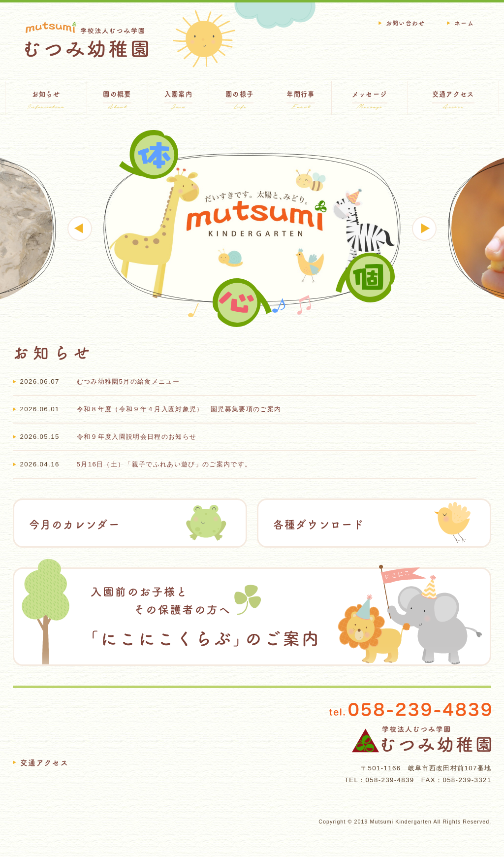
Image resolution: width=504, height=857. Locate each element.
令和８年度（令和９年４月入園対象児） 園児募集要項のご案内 (179, 409)
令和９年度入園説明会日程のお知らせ (137, 437)
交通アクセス (45, 763)
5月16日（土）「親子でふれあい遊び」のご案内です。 (164, 464)
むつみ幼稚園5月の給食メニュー (128, 381)
